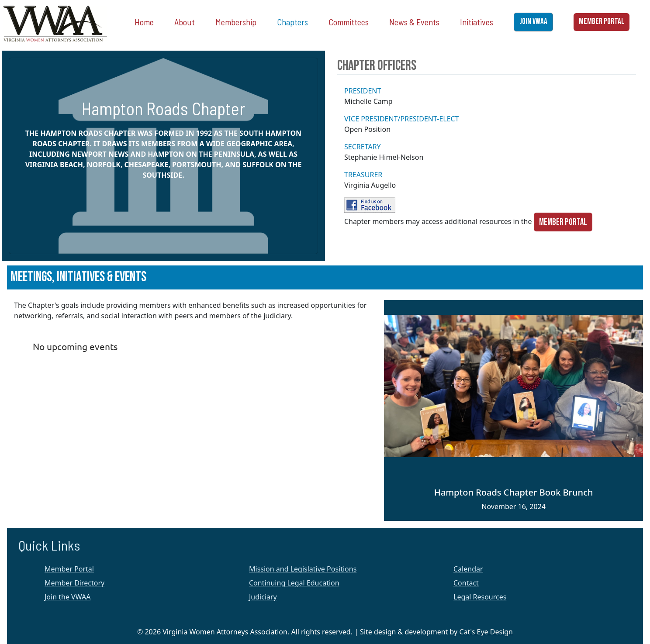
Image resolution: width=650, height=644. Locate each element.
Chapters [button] (292, 22)
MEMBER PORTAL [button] (602, 22)
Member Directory (74, 583)
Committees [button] (349, 22)
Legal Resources (480, 597)
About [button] (185, 22)
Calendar (468, 569)
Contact (466, 583)
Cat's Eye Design (486, 632)
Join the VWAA (67, 597)
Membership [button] (236, 22)
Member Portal (563, 222)
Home (144, 22)
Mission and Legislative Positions (303, 569)
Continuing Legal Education (294, 583)
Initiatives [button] (477, 22)
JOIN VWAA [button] (533, 22)
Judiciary (263, 597)
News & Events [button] (414, 22)
